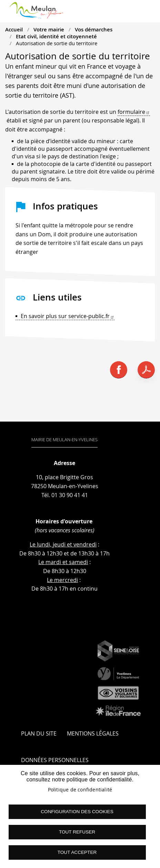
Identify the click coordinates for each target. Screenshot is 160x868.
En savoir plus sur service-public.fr (68, 316)
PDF (146, 370)
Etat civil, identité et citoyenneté (56, 36)
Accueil (14, 29)
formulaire (134, 112)
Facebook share (119, 370)
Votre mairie (49, 29)
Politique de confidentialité (80, 790)
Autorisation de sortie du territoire (57, 43)
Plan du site (39, 733)
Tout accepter (77, 852)
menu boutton (149, 14)
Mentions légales (93, 733)
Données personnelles (55, 760)
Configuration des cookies (77, 812)
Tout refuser (77, 832)
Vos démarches (94, 29)
